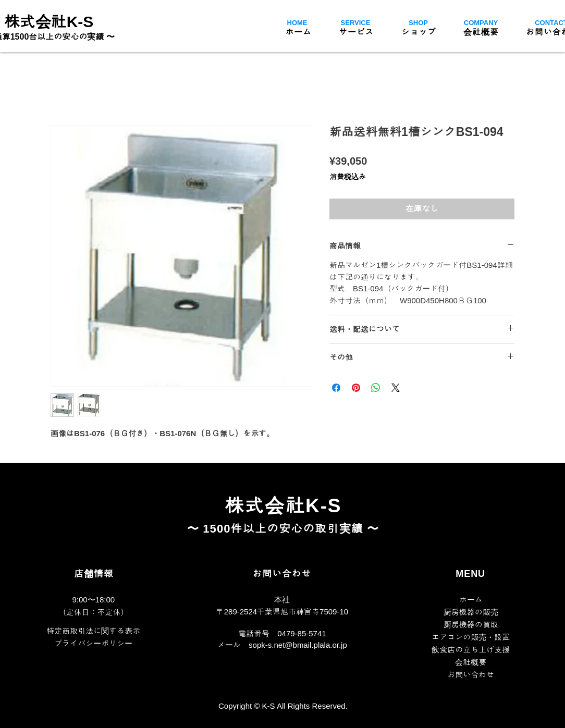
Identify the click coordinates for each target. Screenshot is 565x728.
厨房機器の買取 (471, 625)
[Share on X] (396, 388)
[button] (357, 32)
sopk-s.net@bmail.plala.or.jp (298, 645)
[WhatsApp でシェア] (376, 388)
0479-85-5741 (302, 633)
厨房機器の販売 (471, 612)
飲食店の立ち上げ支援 (471, 650)
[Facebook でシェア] (336, 388)
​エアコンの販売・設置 (471, 637)
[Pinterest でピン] (356, 388)
